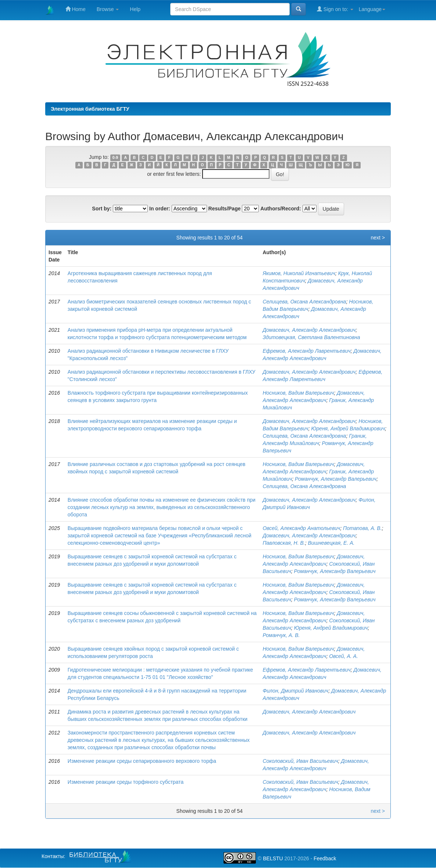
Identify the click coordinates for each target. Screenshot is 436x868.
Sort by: (102, 209)
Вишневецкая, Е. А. (331, 543)
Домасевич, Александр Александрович (309, 330)
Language (372, 9)
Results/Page (225, 209)
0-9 (115, 157)
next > (378, 238)
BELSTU (273, 858)
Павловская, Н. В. (284, 543)
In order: (160, 209)
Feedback (325, 858)
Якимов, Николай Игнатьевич (299, 273)
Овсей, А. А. (344, 656)
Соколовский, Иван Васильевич (300, 761)
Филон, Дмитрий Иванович (295, 691)
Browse (108, 9)
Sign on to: (335, 9)
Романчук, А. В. (281, 635)
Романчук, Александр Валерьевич (336, 479)
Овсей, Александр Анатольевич (301, 528)
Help (135, 9)
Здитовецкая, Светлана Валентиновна (311, 337)
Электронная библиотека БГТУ (90, 109)
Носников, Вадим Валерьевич (298, 393)
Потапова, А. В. (362, 528)
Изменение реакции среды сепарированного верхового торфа (142, 761)
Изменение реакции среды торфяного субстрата (126, 782)
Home (76, 9)
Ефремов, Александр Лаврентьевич (306, 351)
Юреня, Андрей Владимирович (348, 428)
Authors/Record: (280, 209)
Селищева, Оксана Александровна (304, 302)
